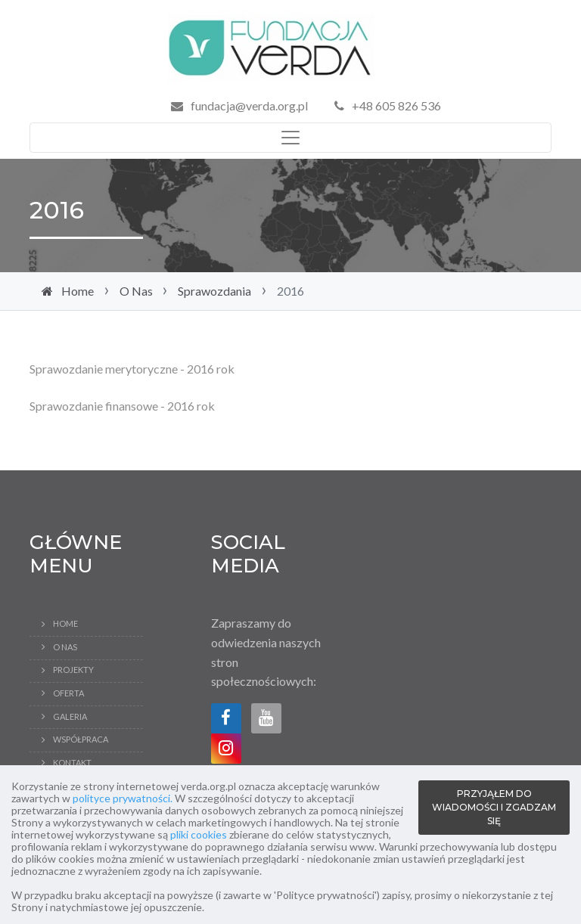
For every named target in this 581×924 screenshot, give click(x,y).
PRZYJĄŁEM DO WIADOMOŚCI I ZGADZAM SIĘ (494, 807)
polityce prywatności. (123, 798)
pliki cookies (199, 834)
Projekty (73, 670)
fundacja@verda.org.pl (249, 105)
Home (78, 291)
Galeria (70, 716)
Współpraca (81, 739)
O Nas (136, 291)
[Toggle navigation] (290, 138)
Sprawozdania (214, 291)
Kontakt (72, 763)
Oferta (68, 693)
